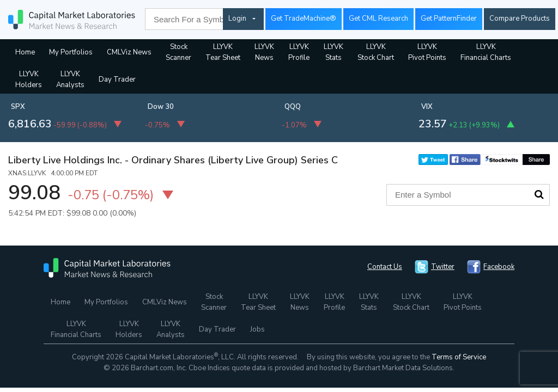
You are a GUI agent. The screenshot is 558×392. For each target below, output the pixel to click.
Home (25, 52)
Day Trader (117, 79)
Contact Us (385, 267)
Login (237, 19)
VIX (427, 107)
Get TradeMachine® (304, 19)
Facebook (499, 267)
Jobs (257, 329)
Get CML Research (378, 19)
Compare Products (520, 19)
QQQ (293, 107)
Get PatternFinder (449, 19)
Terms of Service (459, 357)
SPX (18, 107)
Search (539, 194)
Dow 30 (161, 107)
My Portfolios (71, 52)
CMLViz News (129, 52)
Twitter (443, 267)
